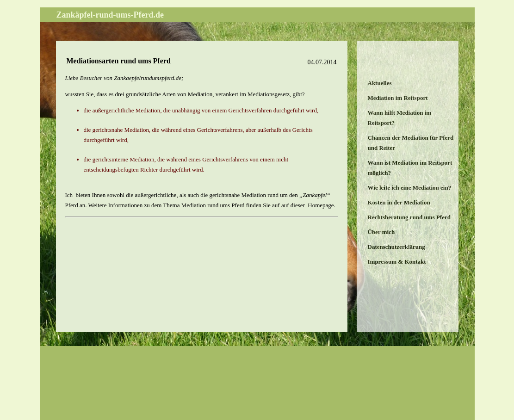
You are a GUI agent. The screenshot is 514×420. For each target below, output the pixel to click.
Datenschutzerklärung (396, 247)
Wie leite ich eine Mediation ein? (410, 188)
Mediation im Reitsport (398, 98)
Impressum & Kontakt (397, 262)
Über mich (381, 232)
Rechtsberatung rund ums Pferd (409, 217)
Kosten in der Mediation (399, 202)
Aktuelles (380, 83)
